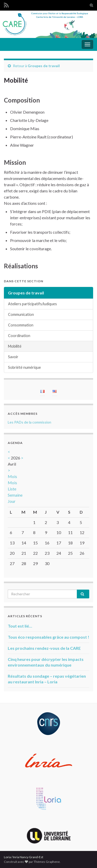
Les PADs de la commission (29, 422)
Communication (21, 314)
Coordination (19, 336)
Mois (12, 476)
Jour (12, 501)
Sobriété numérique (24, 367)
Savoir (13, 357)
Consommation (21, 325)
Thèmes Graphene (47, 862)
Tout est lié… (20, 626)
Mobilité (15, 346)
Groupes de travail (44, 66)
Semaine (15, 495)
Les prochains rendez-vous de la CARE (44, 648)
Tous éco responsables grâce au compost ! (48, 637)
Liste (12, 489)
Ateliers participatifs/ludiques (32, 304)
